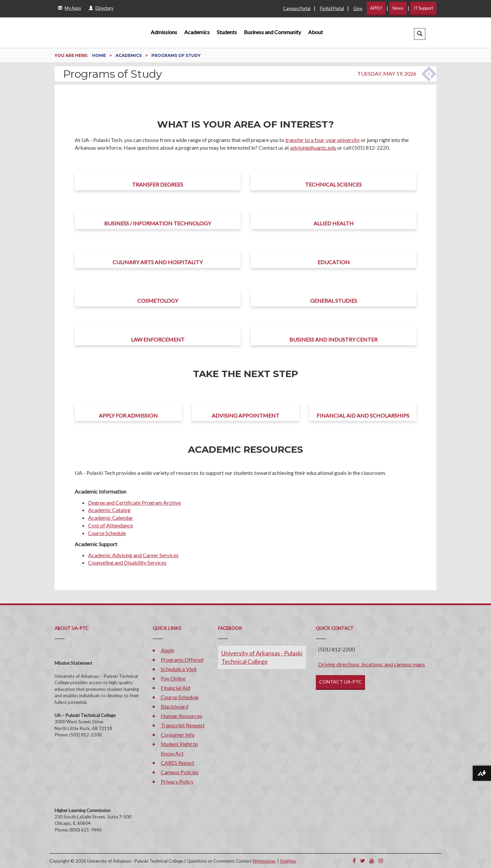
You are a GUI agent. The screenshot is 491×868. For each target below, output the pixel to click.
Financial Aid (176, 688)
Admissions (164, 32)
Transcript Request (183, 725)
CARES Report (178, 763)
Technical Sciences (333, 184)
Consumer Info (178, 735)
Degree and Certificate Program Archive (134, 502)
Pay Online (173, 678)
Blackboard (174, 706)
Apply (168, 650)
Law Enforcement (158, 339)
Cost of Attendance (111, 525)
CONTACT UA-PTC (340, 682)
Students (227, 32)
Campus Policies (180, 772)
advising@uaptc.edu (313, 148)
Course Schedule (107, 533)
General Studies (334, 301)
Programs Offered (182, 660)
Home (99, 55)
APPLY (376, 8)
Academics (197, 32)
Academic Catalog (109, 510)
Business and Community (272, 32)
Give (358, 8)
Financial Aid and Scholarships (363, 415)
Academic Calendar (111, 518)
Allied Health (334, 223)
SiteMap (288, 861)
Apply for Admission (128, 415)
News (398, 8)
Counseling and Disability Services (127, 562)
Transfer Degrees (158, 184)
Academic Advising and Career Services (133, 555)
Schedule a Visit (179, 669)
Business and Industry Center (333, 339)
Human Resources (182, 716)
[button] (420, 34)
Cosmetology (158, 301)
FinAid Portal (332, 8)
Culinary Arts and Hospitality (158, 262)
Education (334, 262)
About (315, 32)
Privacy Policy (177, 781)
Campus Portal (297, 8)
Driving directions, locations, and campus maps (372, 664)
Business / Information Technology (158, 223)
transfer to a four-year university (323, 140)
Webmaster (264, 861)
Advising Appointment (245, 415)
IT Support (423, 8)
